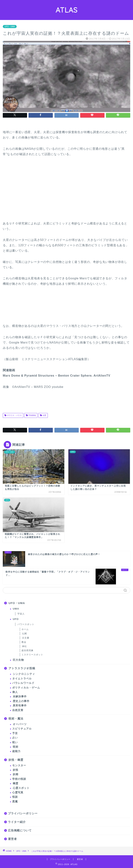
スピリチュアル (22, 729)
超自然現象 (28, 650)
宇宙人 (21, 614)
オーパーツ (20, 724)
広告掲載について (20, 830)
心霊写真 (18, 792)
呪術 (16, 747)
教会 (24, 642)
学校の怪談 (19, 779)
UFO (16, 619)
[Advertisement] (31, 191)
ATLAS (66, 10)
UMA (16, 609)
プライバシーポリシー (23, 813)
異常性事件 (20, 706)
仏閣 (24, 634)
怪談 (15, 797)
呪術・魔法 (16, 719)
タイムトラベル (22, 679)
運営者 (12, 839)
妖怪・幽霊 (16, 760)
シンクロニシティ (24, 674)
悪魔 (15, 802)
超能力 (16, 751)
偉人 (15, 692)
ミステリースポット (32, 655)
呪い (15, 742)
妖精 (16, 774)
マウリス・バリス (14, 415)
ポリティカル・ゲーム (26, 688)
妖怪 (16, 770)
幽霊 (16, 783)
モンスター (19, 765)
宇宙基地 (32, 415)
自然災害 (18, 710)
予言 (15, 733)
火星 (44, 415)
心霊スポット (21, 788)
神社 (24, 646)
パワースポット (26, 624)
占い (15, 738)
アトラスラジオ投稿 (22, 668)
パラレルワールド (23, 683)
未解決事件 (20, 697)
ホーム (25, 629)
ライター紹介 (17, 822)
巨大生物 (18, 660)
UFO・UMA (10, 27)
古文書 (26, 638)
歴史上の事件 (21, 701)
